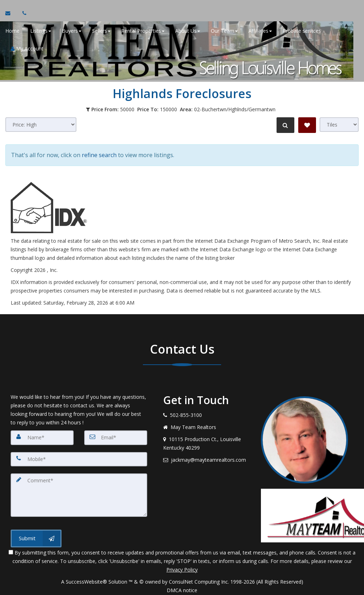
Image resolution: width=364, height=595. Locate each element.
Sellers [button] (101, 32)
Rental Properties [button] (143, 32)
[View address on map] (207, 441)
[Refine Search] (284, 125)
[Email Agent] (11, 14)
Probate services (302, 32)
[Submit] (36, 535)
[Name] (42, 435)
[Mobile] (79, 457)
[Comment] (79, 492)
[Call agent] (22, 14)
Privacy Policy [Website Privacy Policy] (182, 566)
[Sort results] (41, 125)
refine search (99, 154)
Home (12, 32)
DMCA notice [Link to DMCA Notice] (182, 587)
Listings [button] (41, 32)
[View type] (339, 125)
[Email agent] (207, 458)
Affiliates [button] (260, 32)
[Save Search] (307, 125)
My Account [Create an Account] (27, 50)
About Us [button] (188, 32)
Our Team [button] (224, 32)
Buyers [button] (72, 32)
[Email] (116, 435)
